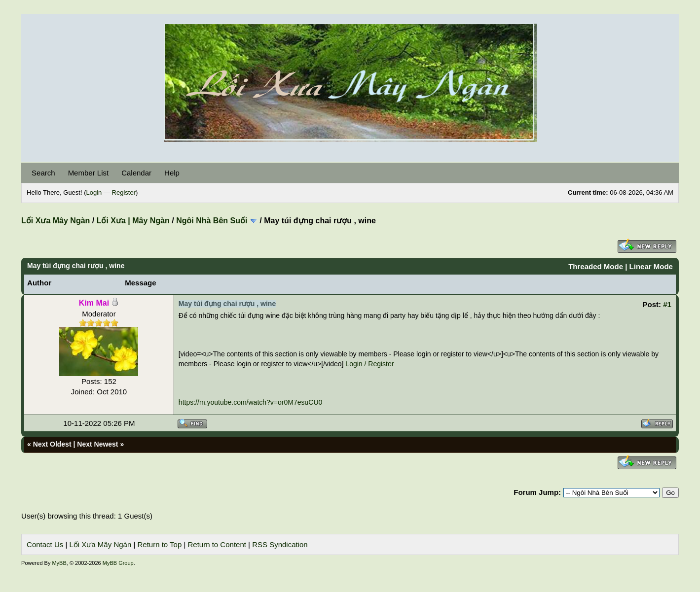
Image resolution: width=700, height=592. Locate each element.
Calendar (136, 173)
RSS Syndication (280, 544)
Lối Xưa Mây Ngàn (55, 221)
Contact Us (45, 544)
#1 (667, 304)
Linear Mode (651, 266)
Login (94, 192)
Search (43, 173)
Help (172, 173)
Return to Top (159, 544)
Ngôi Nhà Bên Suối (212, 221)
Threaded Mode (596, 266)
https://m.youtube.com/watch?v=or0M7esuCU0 (250, 402)
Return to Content (217, 544)
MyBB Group (118, 563)
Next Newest (97, 444)
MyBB (59, 563)
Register (124, 192)
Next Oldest (52, 444)
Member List (89, 173)
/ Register (379, 364)
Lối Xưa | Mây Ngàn (133, 221)
